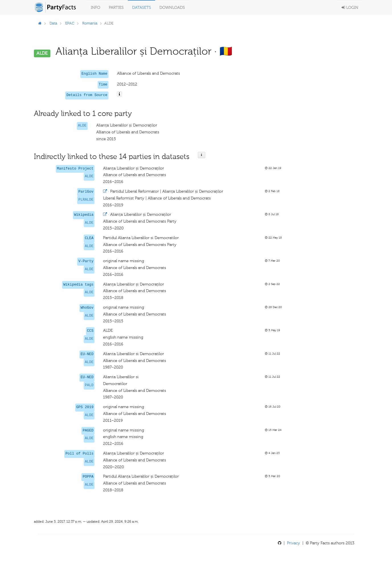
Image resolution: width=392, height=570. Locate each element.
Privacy (294, 543)
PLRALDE (86, 200)
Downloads (172, 8)
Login (350, 8)
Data (53, 23)
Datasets (141, 8)
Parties (116, 8)
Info (96, 8)
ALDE (82, 126)
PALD (89, 385)
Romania (90, 23)
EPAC (70, 23)
